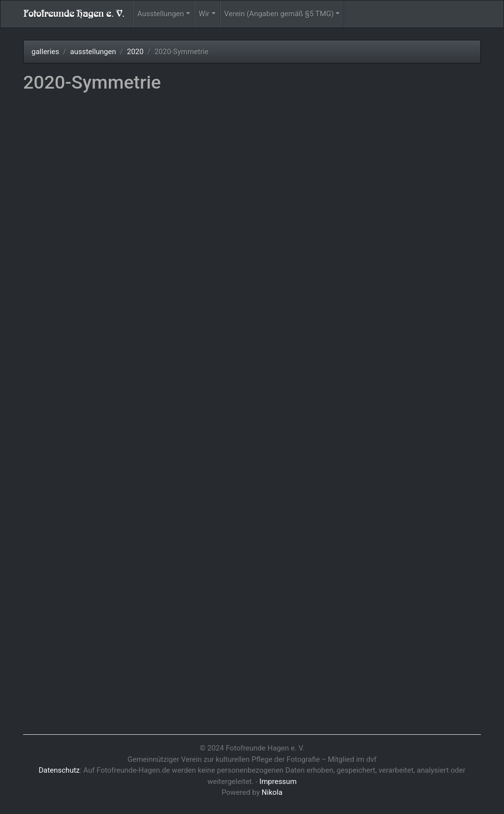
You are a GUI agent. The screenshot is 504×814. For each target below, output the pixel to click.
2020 (135, 52)
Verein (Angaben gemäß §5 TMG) (279, 14)
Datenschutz (59, 770)
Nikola (272, 792)
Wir (204, 14)
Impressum (278, 782)
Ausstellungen (161, 14)
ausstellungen (93, 52)
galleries (45, 52)
